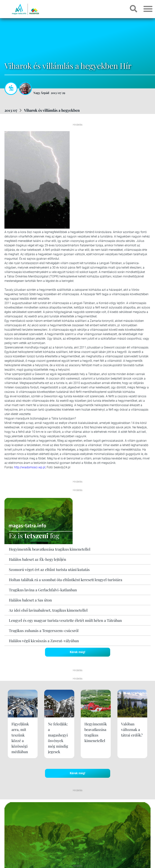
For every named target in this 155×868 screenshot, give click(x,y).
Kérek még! (77, 652)
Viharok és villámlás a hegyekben (52, 110)
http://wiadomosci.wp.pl (30, 467)
